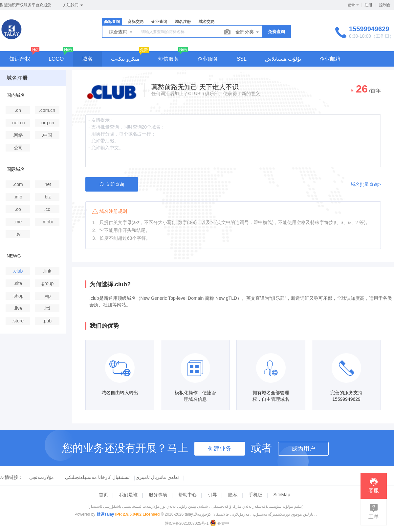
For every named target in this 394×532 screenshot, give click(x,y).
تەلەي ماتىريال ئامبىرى (157, 477)
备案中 (219, 523)
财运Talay (105, 514)
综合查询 (121, 32)
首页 (103, 495)
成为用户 (303, 449)
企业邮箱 (330, 59)
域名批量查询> (366, 184)
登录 (351, 5)
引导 (212, 495)
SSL (242, 59)
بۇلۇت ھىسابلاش (283, 59)
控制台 (385, 5)
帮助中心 (187, 495)
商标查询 (112, 22)
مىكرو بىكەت (125, 59)
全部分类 (248, 32)
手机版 (255, 495)
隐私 (233, 495)
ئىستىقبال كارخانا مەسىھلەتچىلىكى (97, 477)
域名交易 (207, 22)
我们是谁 (128, 495)
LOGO (56, 59)
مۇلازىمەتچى (42, 477)
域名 (87, 59)
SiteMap (282, 495)
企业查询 (159, 22)
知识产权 (20, 59)
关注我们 (73, 5)
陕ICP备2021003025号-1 (187, 523)
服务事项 (158, 495)
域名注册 (183, 22)
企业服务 (208, 59)
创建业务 (220, 449)
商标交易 (136, 22)
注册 (368, 5)
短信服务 (168, 59)
